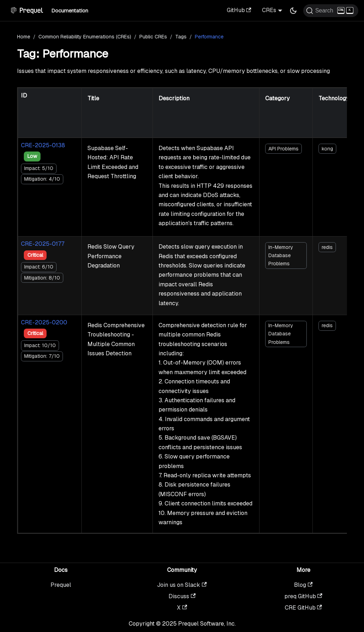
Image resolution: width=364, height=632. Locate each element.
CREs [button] (269, 10)
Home (24, 37)
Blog (303, 585)
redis (327, 247)
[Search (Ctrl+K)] (331, 11)
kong (327, 149)
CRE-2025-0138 (43, 145)
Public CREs (153, 37)
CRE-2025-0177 (43, 244)
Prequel (61, 585)
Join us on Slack (182, 585)
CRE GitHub (303, 608)
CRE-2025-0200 (44, 322)
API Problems (283, 149)
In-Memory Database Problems (281, 255)
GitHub (239, 10)
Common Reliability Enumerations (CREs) (85, 37)
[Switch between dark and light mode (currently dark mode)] (293, 11)
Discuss (182, 596)
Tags (181, 37)
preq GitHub (303, 596)
